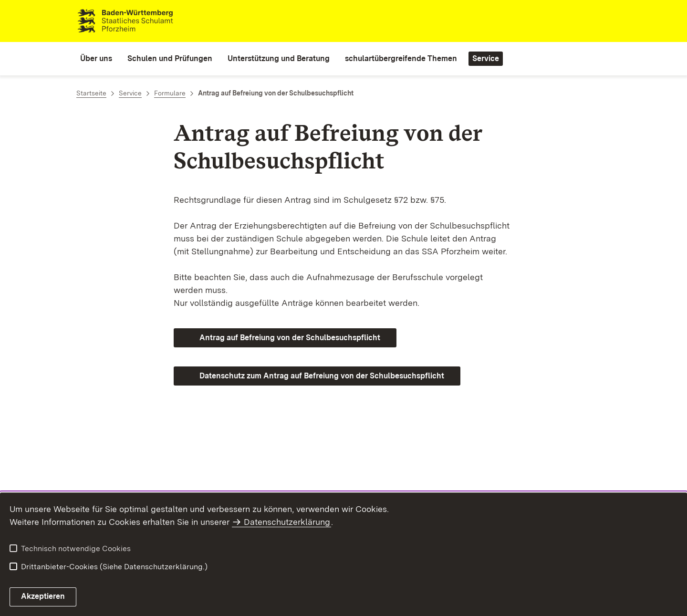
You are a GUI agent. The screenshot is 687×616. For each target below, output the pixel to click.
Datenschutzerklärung (287, 522)
